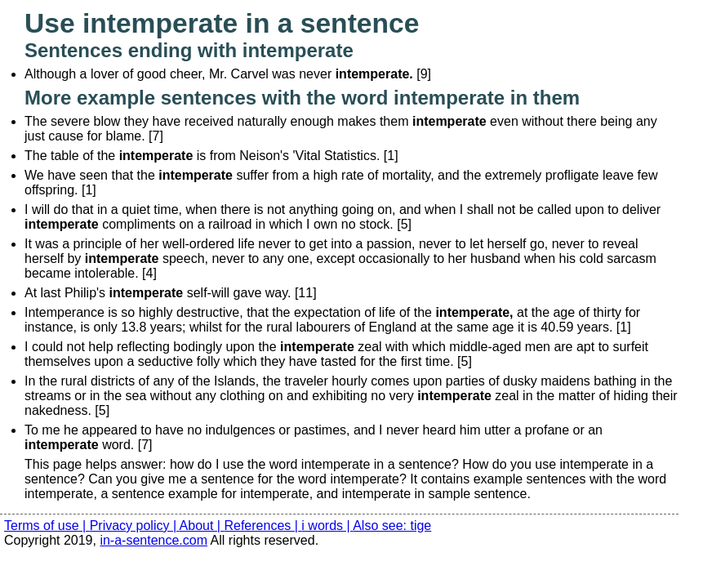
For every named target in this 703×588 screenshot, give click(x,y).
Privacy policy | (135, 526)
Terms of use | (47, 526)
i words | (327, 526)
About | (202, 526)
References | (263, 526)
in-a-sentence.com (154, 540)
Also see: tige (392, 526)
